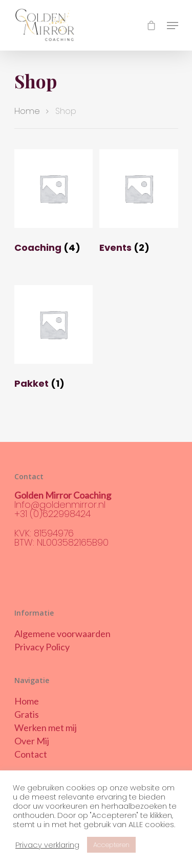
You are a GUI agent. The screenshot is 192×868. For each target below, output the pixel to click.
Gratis (27, 714)
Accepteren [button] (111, 845)
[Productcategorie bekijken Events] (139, 204)
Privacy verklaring (47, 845)
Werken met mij (46, 728)
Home (27, 111)
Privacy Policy (42, 647)
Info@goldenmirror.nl (60, 505)
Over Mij (32, 741)
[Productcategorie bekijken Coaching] (54, 204)
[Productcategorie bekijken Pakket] (54, 339)
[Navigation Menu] (173, 26)
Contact (31, 754)
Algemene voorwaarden (62, 634)
